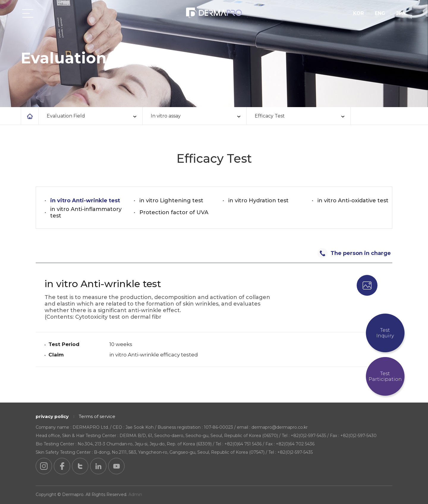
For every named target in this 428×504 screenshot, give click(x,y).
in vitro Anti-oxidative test (353, 201)
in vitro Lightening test (171, 201)
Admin (135, 494)
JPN (400, 14)
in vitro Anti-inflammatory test (86, 212)
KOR (357, 14)
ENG (379, 14)
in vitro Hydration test (258, 201)
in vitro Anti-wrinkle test (85, 201)
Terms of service (97, 416)
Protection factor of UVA (174, 212)
